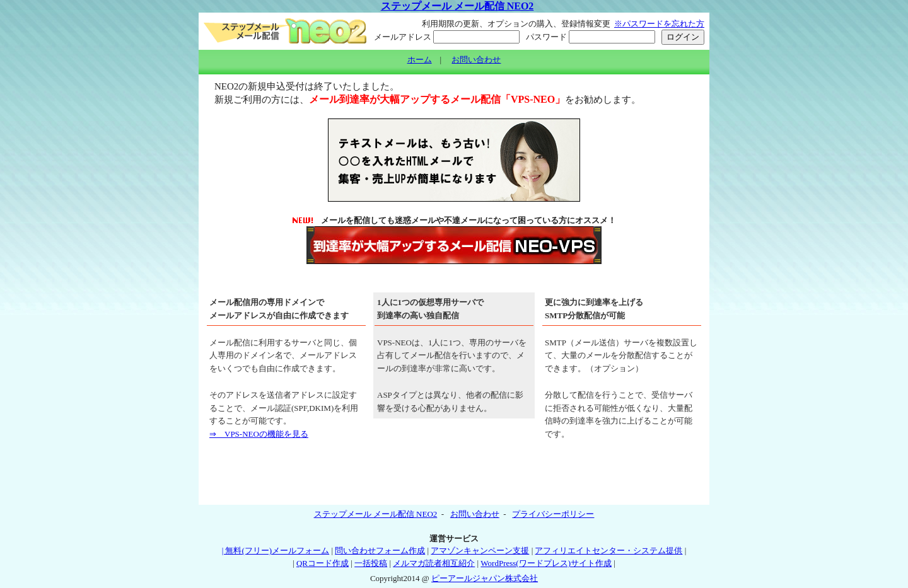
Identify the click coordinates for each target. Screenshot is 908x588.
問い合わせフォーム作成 (380, 551)
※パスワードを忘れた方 (659, 24)
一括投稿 (371, 563)
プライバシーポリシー (553, 514)
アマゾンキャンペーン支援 (480, 551)
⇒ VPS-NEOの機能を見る (259, 434)
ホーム (420, 60)
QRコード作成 (323, 563)
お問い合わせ (476, 60)
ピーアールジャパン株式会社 (485, 578)
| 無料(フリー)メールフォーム (276, 551)
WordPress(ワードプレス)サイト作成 (546, 563)
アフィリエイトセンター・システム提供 (608, 551)
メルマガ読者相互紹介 (434, 563)
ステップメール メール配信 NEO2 (457, 6)
